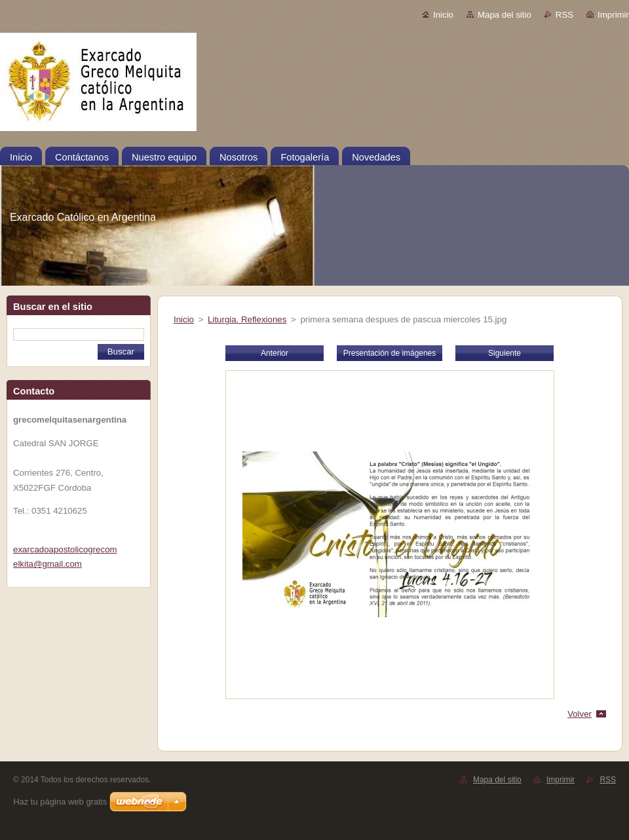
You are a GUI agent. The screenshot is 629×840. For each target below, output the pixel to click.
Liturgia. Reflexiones (247, 319)
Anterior (275, 353)
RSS (564, 15)
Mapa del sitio (505, 15)
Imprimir (613, 15)
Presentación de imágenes (390, 353)
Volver (580, 714)
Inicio (443, 15)
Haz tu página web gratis (60, 802)
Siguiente (505, 353)
